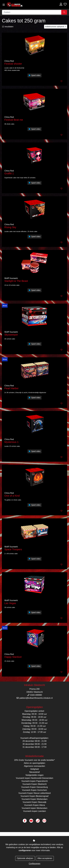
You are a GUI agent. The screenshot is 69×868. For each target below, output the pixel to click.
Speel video (34, 75)
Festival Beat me (14, 120)
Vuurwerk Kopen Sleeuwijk (35, 802)
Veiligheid (34, 769)
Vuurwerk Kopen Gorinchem (34, 790)
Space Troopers (13, 549)
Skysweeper (11, 335)
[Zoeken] (32, 12)
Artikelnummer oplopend (55, 27)
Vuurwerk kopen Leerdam (34, 811)
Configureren (34, 864)
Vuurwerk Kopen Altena (34, 805)
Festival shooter (13, 64)
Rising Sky (10, 227)
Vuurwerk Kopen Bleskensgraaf (35, 796)
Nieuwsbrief (35, 772)
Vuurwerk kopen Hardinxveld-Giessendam (34, 778)
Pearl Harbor (11, 388)
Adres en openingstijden (35, 763)
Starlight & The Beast (16, 281)
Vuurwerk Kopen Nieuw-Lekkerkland (34, 793)
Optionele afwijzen (25, 858)
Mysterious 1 (11, 442)
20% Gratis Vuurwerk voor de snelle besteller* (35, 760)
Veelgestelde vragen (34, 775)
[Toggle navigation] (4, 5)
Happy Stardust (13, 657)
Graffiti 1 (9, 173)
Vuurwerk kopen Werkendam (34, 808)
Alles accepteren (45, 858)
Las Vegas (10, 603)
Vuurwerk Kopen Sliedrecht (34, 784)
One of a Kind (12, 496)
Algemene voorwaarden (34, 766)
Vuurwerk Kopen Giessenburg (34, 787)
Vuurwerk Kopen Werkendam (34, 799)
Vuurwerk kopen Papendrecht (34, 781)
